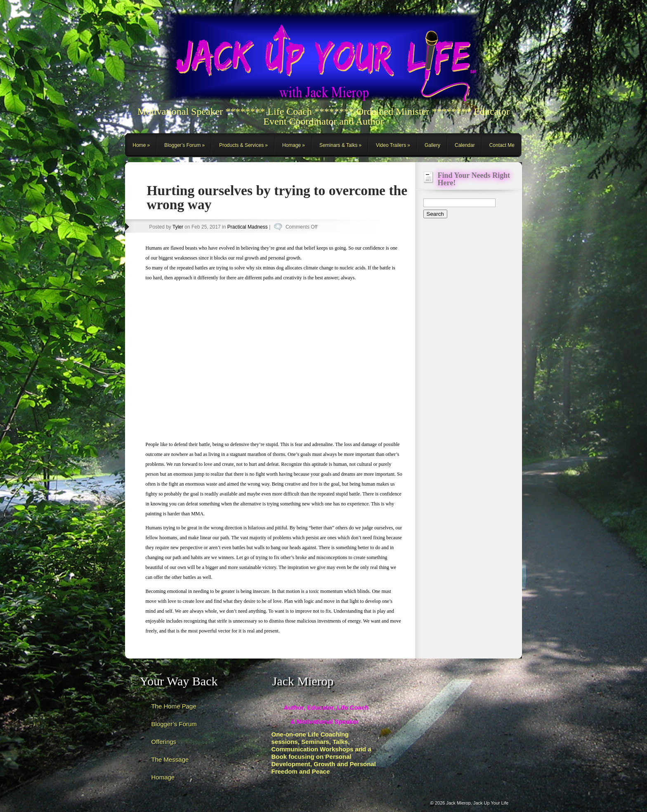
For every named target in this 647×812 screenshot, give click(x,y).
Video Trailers (391, 145)
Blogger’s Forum (182, 145)
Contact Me (502, 145)
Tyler (178, 227)
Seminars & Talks (338, 145)
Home (139, 145)
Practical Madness (248, 227)
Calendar (465, 145)
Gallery (432, 145)
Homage (292, 145)
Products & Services (241, 145)
